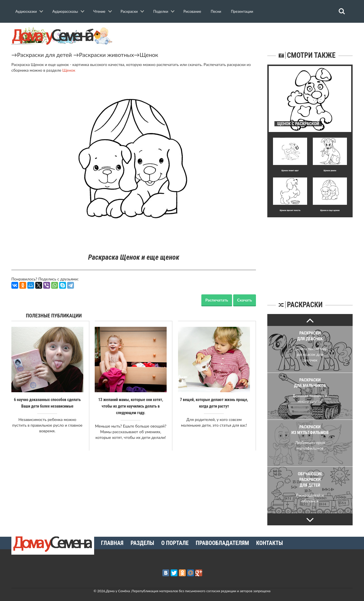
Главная (112, 543)
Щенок (149, 55)
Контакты (270, 543)
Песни (216, 11)
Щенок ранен (330, 171)
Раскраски (129, 11)
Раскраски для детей (45, 55)
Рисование (192, 11)
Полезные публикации (54, 316)
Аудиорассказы (65, 11)
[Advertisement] (310, 253)
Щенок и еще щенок (330, 210)
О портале (175, 543)
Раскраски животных (106, 55)
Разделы (142, 543)
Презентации (242, 11)
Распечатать (217, 300)
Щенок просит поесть (290, 210)
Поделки (161, 11)
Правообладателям (222, 543)
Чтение (99, 11)
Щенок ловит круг (290, 171)
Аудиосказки (26, 11)
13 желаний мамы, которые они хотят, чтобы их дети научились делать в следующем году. (131, 406)
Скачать (245, 300)
